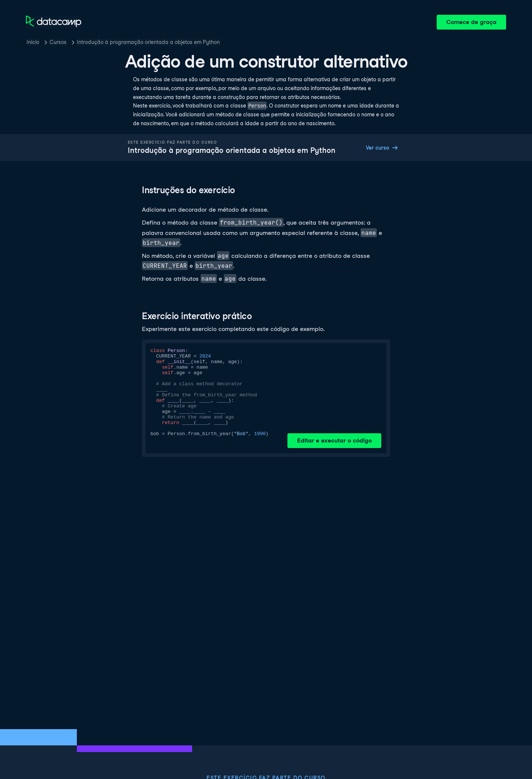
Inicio (33, 42)
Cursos (58, 42)
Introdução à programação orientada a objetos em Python (148, 42)
